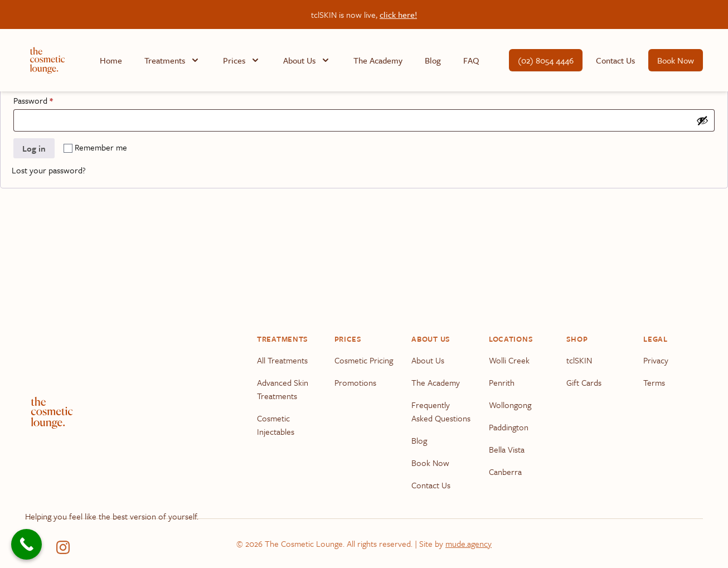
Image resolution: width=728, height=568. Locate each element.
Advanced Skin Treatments (283, 389)
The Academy (378, 60)
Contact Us (615, 60)
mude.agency (469, 543)
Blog (433, 60)
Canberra (505, 472)
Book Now (676, 60)
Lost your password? (49, 170)
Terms (654, 382)
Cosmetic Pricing (364, 360)
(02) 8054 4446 (546, 60)
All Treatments (282, 360)
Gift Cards (584, 382)
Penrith (502, 382)
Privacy (656, 360)
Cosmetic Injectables (276, 425)
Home (111, 60)
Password (49, 99)
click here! (398, 14)
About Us (428, 360)
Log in (34, 148)
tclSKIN (579, 360)
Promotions (355, 382)
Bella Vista (507, 449)
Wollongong (510, 405)
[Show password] (702, 120)
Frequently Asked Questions (441, 411)
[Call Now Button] (26, 544)
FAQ (471, 60)
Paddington (509, 427)
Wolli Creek (509, 360)
